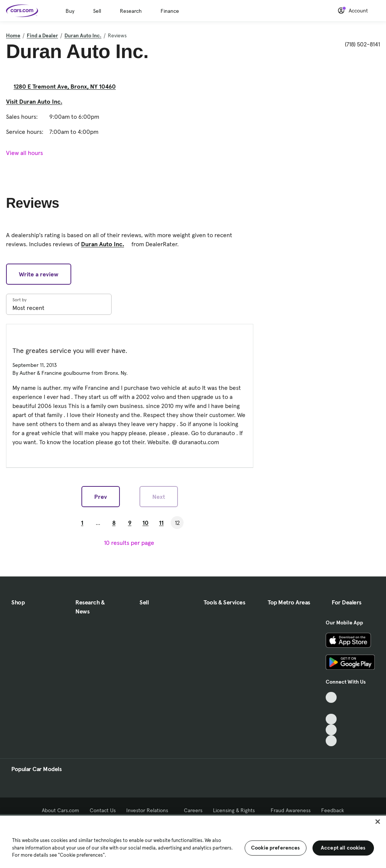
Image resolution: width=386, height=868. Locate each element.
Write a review (39, 274)
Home (13, 35)
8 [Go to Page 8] (114, 523)
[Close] (378, 822)
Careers (193, 810)
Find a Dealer (42, 35)
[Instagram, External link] (331, 730)
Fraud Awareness (291, 810)
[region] (193, 841)
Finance (170, 11)
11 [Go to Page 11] (161, 523)
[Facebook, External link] (331, 708)
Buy (70, 11)
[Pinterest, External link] (331, 741)
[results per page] (130, 543)
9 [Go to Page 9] (130, 523)
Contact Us (103, 810)
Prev (101, 497)
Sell (97, 11)
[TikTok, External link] (331, 697)
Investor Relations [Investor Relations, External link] (150, 810)
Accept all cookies (343, 848)
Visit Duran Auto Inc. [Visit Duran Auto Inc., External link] (37, 101)
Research (131, 11)
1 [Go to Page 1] (82, 523)
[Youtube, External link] (331, 719)
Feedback (333, 810)
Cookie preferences (276, 848)
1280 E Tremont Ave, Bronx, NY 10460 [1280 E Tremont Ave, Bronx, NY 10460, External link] (68, 86)
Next (159, 497)
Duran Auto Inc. (83, 35)
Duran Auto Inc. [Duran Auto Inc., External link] (106, 244)
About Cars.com (61, 810)
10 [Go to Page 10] (146, 523)
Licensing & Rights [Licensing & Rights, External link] (237, 810)
